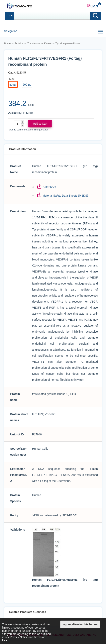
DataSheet (49, 187)
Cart (92, 6)
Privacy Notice (19, 637)
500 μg (27, 85)
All (9, 16)
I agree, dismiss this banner (80, 624)
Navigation (11, 31)
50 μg (13, 85)
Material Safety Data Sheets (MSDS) (65, 196)
